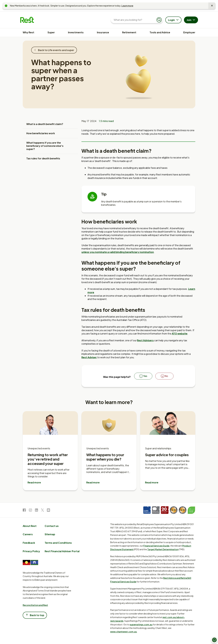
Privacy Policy (31, 551)
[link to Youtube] (48, 511)
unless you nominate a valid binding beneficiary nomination (118, 252)
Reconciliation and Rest (35, 605)
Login (174, 20)
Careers (28, 534)
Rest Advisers (145, 340)
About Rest (30, 526)
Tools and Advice (160, 32)
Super (51, 32)
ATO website (180, 334)
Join (191, 20)
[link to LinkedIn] (36, 511)
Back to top (35, 615)
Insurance (103, 32)
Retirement (129, 32)
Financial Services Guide (156, 546)
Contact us (52, 526)
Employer (189, 32)
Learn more (127, 6)
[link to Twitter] (42, 511)
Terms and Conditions (58, 543)
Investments (76, 32)
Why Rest (28, 32)
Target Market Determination (163, 549)
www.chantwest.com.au (124, 632)
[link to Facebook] (24, 511)
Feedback (29, 543)
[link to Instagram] (30, 511)
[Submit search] (159, 20)
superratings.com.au (141, 624)
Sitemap (50, 534)
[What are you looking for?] (134, 20)
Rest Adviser (89, 357)
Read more (34, 482)
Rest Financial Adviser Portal (62, 551)
